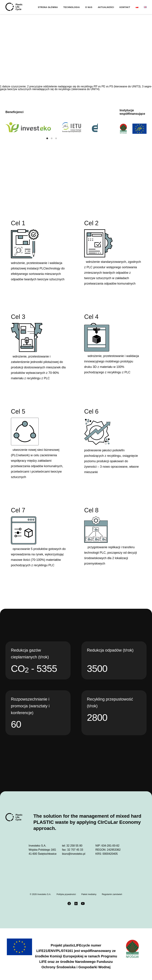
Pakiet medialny (89, 894)
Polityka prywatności (66, 894)
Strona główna (48, 7)
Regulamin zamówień (112, 894)
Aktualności (106, 7)
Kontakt (125, 7)
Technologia (72, 7)
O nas (89, 7)
